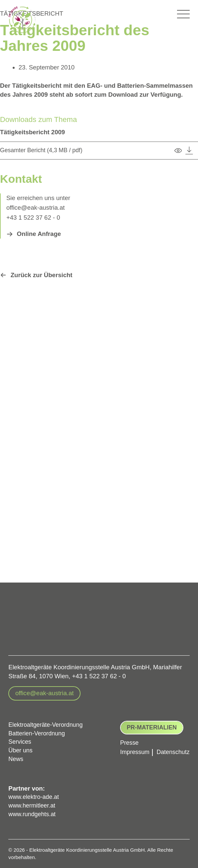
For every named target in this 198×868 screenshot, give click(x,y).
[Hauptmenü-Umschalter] (183, 14)
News (16, 758)
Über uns (21, 749)
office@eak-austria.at (36, 208)
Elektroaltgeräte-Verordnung (47, 722)
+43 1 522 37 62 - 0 (33, 217)
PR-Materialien (149, 724)
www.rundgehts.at (33, 814)
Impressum (132, 750)
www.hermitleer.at (33, 805)
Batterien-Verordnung (38, 731)
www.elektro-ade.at (35, 796)
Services (20, 740)
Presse (127, 741)
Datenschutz (172, 750)
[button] (34, 234)
